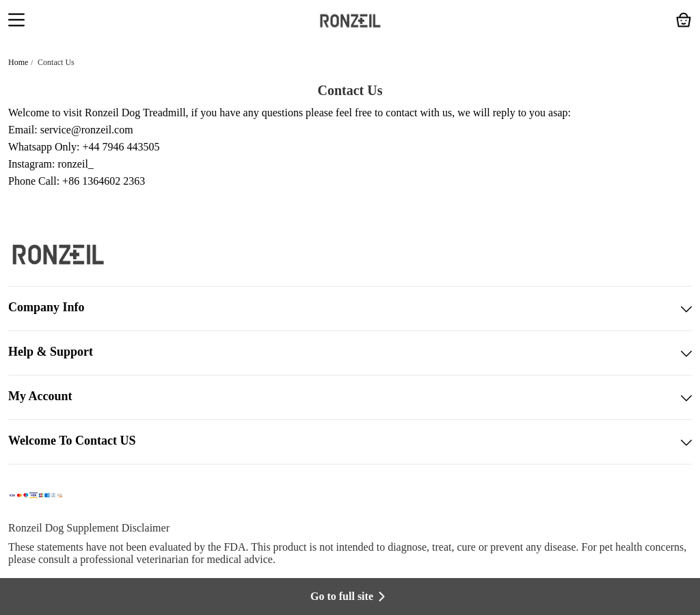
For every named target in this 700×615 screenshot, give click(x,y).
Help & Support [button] (350, 353)
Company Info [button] (350, 309)
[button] (16, 21)
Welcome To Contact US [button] (350, 442)
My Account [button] (350, 397)
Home (18, 62)
